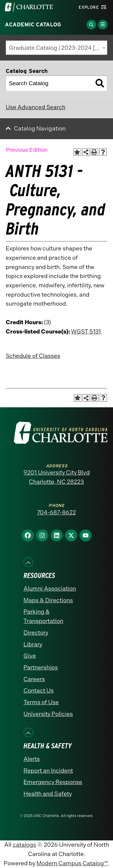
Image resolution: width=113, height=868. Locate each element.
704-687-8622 (56, 512)
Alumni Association (50, 589)
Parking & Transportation (43, 616)
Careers (34, 679)
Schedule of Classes (33, 356)
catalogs (24, 845)
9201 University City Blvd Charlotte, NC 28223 (57, 477)
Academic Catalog (33, 25)
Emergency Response (53, 782)
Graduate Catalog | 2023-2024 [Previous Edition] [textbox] (58, 48)
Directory (36, 633)
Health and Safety (48, 794)
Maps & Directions (48, 600)
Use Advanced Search (36, 107)
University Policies (48, 714)
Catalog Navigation (40, 129)
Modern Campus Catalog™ (72, 863)
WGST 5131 (86, 332)
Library (33, 644)
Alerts (32, 759)
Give (30, 656)
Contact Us (39, 691)
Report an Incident (48, 771)
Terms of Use (41, 702)
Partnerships (41, 667)
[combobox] (56, 48)
